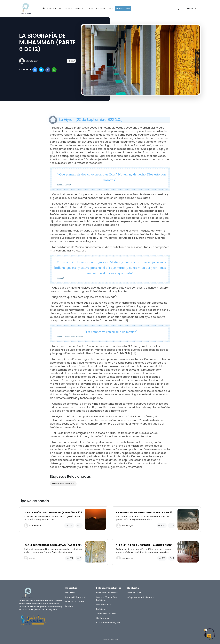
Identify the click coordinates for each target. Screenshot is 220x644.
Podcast (100, 8)
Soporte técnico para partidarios (107, 599)
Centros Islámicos (74, 8)
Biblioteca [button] (54, 8)
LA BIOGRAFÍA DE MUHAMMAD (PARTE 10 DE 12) (53, 512)
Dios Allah (70, 593)
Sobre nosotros (104, 605)
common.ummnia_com (108, 623)
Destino (69, 606)
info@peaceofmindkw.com (141, 597)
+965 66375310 (134, 593)
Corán (89, 8)
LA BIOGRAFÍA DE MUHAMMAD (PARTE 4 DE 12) (145, 512)
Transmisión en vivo (106, 614)
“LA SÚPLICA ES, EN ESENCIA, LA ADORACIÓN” (144, 545)
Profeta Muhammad (75, 597)
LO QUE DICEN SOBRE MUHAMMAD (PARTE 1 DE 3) (52, 547)
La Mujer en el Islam (75, 602)
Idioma (192, 8)
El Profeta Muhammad (63, 484)
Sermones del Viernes (107, 593)
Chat (110, 8)
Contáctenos (103, 618)
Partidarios (101, 609)
